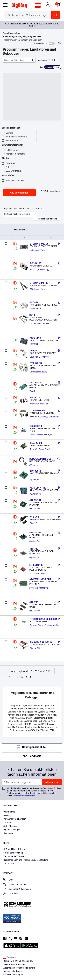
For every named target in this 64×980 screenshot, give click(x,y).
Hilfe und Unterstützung (14, 849)
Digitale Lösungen (12, 830)
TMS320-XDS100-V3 (41, 642)
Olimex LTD (35, 648)
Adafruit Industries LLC (40, 324)
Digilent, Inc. (35, 479)
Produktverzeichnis (12, 33)
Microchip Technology (40, 270)
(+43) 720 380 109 (15, 885)
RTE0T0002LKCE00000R (43, 619)
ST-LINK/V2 (36, 363)
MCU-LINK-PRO (38, 488)
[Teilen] (59, 43)
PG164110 (36, 397)
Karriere (7, 823)
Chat (8, 880)
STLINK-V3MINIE (39, 283)
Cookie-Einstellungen (13, 975)
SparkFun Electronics (39, 357)
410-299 (34, 517)
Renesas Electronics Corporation (44, 625)
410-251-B (35, 500)
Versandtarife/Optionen (14, 856)
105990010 (36, 426)
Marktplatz (8, 815)
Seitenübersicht (10, 826)
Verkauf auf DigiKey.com (15, 819)
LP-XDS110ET (37, 565)
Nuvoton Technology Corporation (45, 417)
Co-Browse (11, 894)
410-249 (34, 602)
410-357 (34, 549)
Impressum (9, 864)
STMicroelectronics (38, 250)
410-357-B (35, 532)
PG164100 (36, 263)
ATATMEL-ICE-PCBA (40, 579)
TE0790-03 (36, 443)
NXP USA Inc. (36, 344)
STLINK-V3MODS (39, 244)
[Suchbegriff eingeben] (16, 60)
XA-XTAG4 (35, 383)
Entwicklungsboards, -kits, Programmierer (22, 37)
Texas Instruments (37, 574)
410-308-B (35, 471)
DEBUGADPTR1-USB (40, 459)
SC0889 (34, 302)
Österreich (10, 958)
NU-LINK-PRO (37, 410)
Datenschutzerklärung (24, 796)
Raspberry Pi (35, 309)
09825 (33, 351)
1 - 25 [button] (26, 209)
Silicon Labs (35, 465)
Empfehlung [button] (17, 214)
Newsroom (8, 833)
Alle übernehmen (19, 193)
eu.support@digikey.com (17, 889)
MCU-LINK (35, 338)
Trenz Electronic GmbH (40, 449)
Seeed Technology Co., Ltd (41, 435)
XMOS (32, 391)
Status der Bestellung (13, 853)
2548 (32, 315)
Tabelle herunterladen (47, 219)
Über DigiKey (9, 812)
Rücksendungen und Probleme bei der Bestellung (26, 860)
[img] (19, 6)
